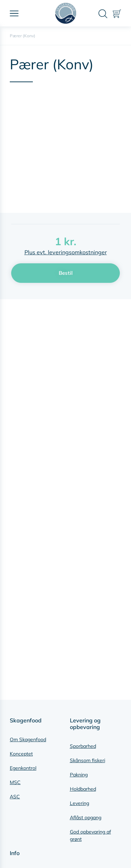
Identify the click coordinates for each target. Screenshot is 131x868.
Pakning (79, 775)
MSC (15, 782)
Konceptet (21, 754)
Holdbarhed (83, 789)
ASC (15, 797)
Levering (79, 803)
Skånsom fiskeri (88, 760)
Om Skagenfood (28, 739)
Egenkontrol (23, 768)
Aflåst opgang (86, 817)
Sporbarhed (83, 746)
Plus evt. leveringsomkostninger (66, 252)
